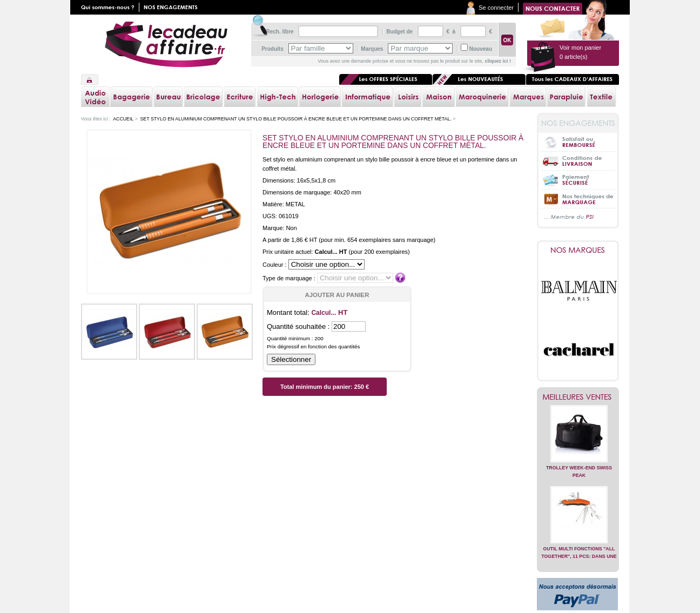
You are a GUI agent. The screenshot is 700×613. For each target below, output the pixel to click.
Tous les (573, 79)
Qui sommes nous (110, 7)
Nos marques (578, 250)
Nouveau (481, 49)
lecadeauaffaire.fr (166, 44)
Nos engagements (173, 7)
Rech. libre (280, 32)
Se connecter (496, 8)
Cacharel (579, 350)
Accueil (90, 79)
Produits (272, 49)
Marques (372, 49)
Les (479, 79)
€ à (450, 32)
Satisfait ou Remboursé (578, 142)
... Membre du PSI (578, 217)
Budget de (399, 32)
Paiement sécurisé (578, 180)
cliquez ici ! (498, 61)
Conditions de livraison (578, 161)
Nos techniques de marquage (578, 198)
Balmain (579, 291)
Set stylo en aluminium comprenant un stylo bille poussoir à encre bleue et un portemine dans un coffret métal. (295, 119)
